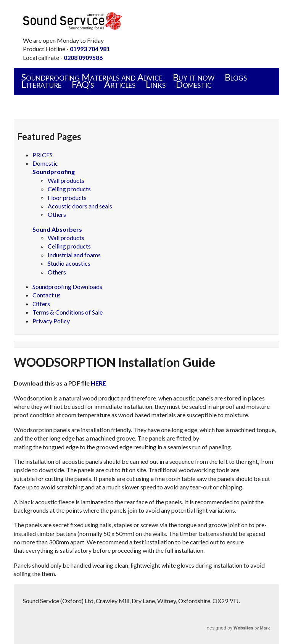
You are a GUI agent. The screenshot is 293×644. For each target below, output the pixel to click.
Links (156, 84)
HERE (98, 383)
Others (57, 214)
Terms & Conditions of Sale (68, 312)
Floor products (67, 198)
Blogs (236, 77)
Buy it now (194, 77)
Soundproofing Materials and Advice (92, 77)
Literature (41, 84)
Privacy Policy (51, 321)
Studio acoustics (69, 263)
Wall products (66, 180)
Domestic (194, 84)
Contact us (47, 295)
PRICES (43, 155)
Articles (120, 84)
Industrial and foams (74, 255)
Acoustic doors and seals (80, 206)
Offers (41, 304)
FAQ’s (83, 84)
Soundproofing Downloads (67, 286)
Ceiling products (69, 189)
